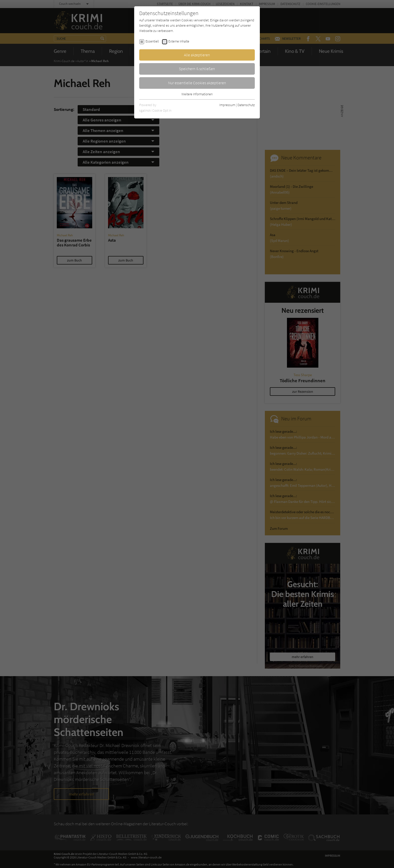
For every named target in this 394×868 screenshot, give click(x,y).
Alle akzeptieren (197, 55)
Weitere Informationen (197, 94)
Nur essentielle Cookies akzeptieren (197, 83)
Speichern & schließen (197, 69)
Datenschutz (246, 105)
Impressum (227, 105)
